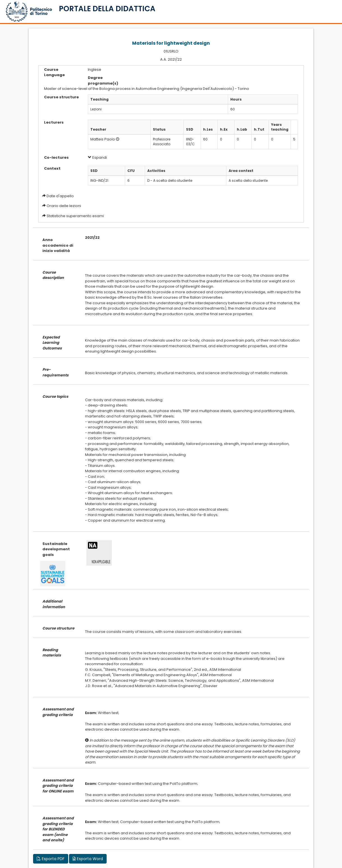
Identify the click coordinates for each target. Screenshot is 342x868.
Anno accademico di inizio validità (58, 245)
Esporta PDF (51, 859)
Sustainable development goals (56, 549)
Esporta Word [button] (88, 859)
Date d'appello (60, 196)
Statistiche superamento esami (75, 216)
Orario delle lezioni (64, 206)
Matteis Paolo (103, 139)
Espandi (97, 157)
